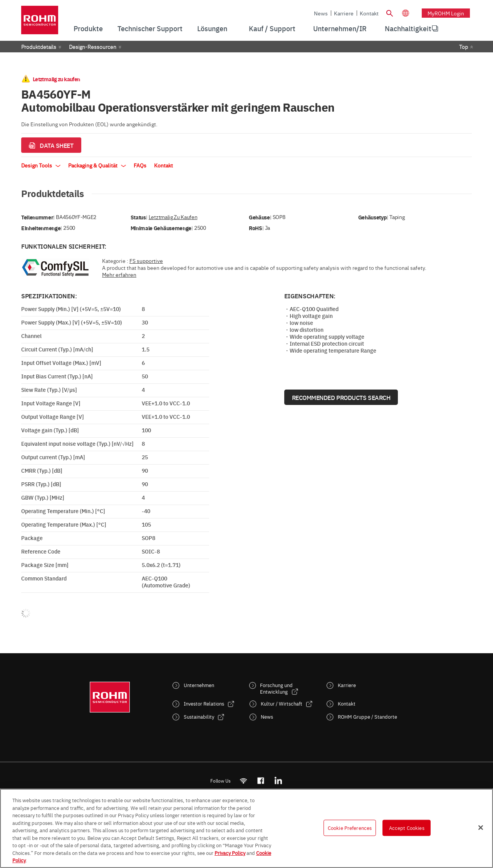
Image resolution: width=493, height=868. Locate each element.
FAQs (140, 165)
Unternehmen (199, 685)
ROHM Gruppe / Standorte (367, 717)
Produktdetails (39, 47)
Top (464, 47)
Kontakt (369, 13)
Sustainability (199, 717)
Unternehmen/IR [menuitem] (340, 28)
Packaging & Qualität (97, 165)
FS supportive (146, 261)
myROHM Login (446, 13)
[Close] (481, 828)
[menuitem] (408, 28)
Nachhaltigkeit (408, 28)
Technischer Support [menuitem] (150, 28)
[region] (246, 828)
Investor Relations (204, 703)
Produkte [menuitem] (88, 28)
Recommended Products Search (341, 397)
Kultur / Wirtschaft (282, 703)
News (321, 13)
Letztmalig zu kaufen (173, 217)
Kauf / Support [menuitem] (272, 28)
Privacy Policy (230, 853)
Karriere (344, 13)
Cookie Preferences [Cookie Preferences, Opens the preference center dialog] (350, 828)
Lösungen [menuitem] (212, 28)
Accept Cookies (407, 828)
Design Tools (41, 165)
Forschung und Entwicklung (276, 688)
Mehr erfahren (119, 274)
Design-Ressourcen (93, 47)
